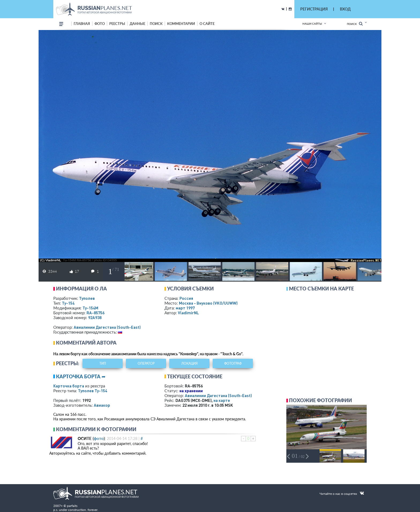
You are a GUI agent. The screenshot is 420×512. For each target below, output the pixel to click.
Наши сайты (312, 24)
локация (190, 363)
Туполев (87, 298)
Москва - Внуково (208, 303)
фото (100, 24)
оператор (146, 363)
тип (103, 363)
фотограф (233, 363)
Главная (82, 24)
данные (137, 24)
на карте (222, 400)
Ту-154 (68, 303)
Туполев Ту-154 (93, 391)
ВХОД (345, 9)
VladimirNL (188, 313)
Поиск (355, 24)
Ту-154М (90, 308)
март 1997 (185, 308)
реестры (117, 24)
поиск (156, 24)
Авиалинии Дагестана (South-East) (107, 327)
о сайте (207, 24)
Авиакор (102, 405)
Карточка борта (69, 386)
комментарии (181, 24)
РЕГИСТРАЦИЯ (314, 9)
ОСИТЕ (85, 438)
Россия (186, 298)
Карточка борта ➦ (81, 376)
